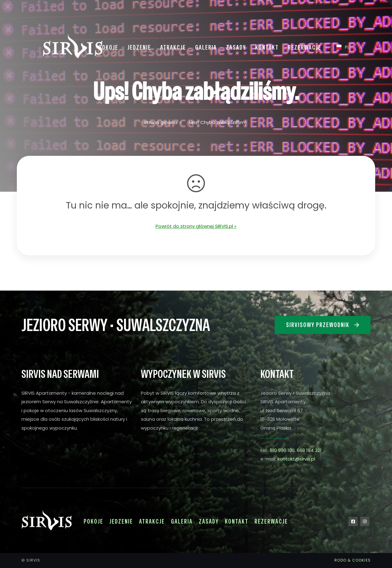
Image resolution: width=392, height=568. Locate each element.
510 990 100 (282, 450)
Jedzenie (121, 521)
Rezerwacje (271, 521)
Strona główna (161, 122)
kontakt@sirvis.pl (296, 459)
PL (341, 47)
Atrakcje (152, 521)
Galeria (182, 521)
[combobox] (341, 47)
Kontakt (237, 521)
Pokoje (93, 521)
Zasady (209, 521)
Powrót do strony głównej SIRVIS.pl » (196, 226)
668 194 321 (309, 450)
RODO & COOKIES (352, 560)
